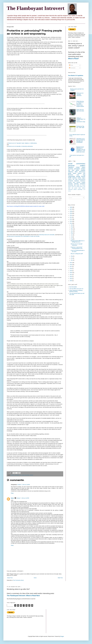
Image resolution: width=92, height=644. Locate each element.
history (80, 173)
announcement (82, 179)
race (73, 170)
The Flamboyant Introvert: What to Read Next (23, 596)
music (73, 187)
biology (78, 176)
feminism (13, 475)
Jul (72, 237)
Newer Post (10, 578)
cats (72, 188)
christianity (71, 181)
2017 (71, 267)
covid (84, 189)
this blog (75, 179)
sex (20, 475)
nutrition (78, 187)
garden (76, 188)
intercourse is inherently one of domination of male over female (24, 236)
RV (75, 187)
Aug (72, 239)
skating (69, 191)
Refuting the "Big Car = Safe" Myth (80, 127)
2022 (71, 277)
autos (74, 173)
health (70, 178)
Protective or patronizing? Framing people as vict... (77, 248)
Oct (72, 258)
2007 (71, 209)
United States (81, 167)
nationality (76, 184)
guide (70, 173)
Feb (72, 227)
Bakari (12, 498)
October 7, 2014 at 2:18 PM (24, 485)
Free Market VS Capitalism (76, 76)
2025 (71, 281)
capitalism (71, 167)
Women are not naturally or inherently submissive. (21, 146)
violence (31, 475)
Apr (72, 231)
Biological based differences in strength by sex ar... (78, 241)
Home (35, 578)
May (72, 233)
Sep (72, 256)
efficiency (71, 172)
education (70, 184)
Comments (72, 68)
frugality (83, 182)
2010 (71, 215)
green (77, 170)
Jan (72, 225)
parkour (75, 189)
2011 (71, 217)
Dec (72, 260)
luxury (78, 185)
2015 (71, 263)
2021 (71, 275)
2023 (71, 279)
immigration (83, 184)
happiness (77, 181)
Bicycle (83, 176)
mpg (84, 175)
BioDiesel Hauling (77, 178)
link (84, 173)
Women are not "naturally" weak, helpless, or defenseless (22, 143)
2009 (71, 213)
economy (71, 169)
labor (76, 172)
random (83, 169)
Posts (71, 65)
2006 (71, 207)
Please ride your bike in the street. (80, 110)
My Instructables (73, 287)
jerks (74, 182)
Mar (72, 229)
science (70, 179)
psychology (80, 189)
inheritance (83, 181)
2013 (71, 221)
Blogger (62, 636)
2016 (71, 265)
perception (17, 475)
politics (83, 166)
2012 (71, 219)
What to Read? (74, 59)
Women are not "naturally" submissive (80, 94)
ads (75, 185)
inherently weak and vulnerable (47, 235)
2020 (71, 273)
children (84, 188)
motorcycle (70, 189)
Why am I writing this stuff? (77, 254)
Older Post (60, 578)
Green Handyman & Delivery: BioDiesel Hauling (76, 291)
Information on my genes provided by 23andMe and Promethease (81, 141)
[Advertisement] (75, 324)
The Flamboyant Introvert (36, 8)
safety (80, 188)
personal (71, 166)
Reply (12, 493)
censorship (71, 185)
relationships (72, 176)
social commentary (25, 475)
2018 (71, 269)
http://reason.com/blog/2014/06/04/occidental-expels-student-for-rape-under (26, 206)
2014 (71, 223)
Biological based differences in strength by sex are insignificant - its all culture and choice (81, 149)
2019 (71, 271)
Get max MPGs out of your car (76, 289)
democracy (82, 172)
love (78, 175)
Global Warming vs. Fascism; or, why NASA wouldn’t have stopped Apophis (80, 104)
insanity (70, 182)
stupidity (83, 170)
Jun (72, 235)
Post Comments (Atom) (18, 580)
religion (84, 178)
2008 (71, 211)
